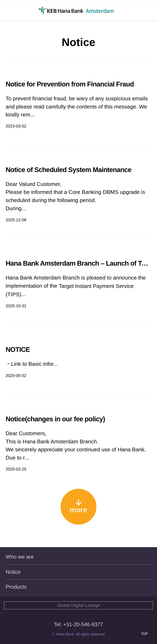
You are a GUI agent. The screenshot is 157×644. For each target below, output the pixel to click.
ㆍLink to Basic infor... (32, 364)
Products (16, 587)
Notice (13, 572)
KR (143, 11)
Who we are (20, 557)
